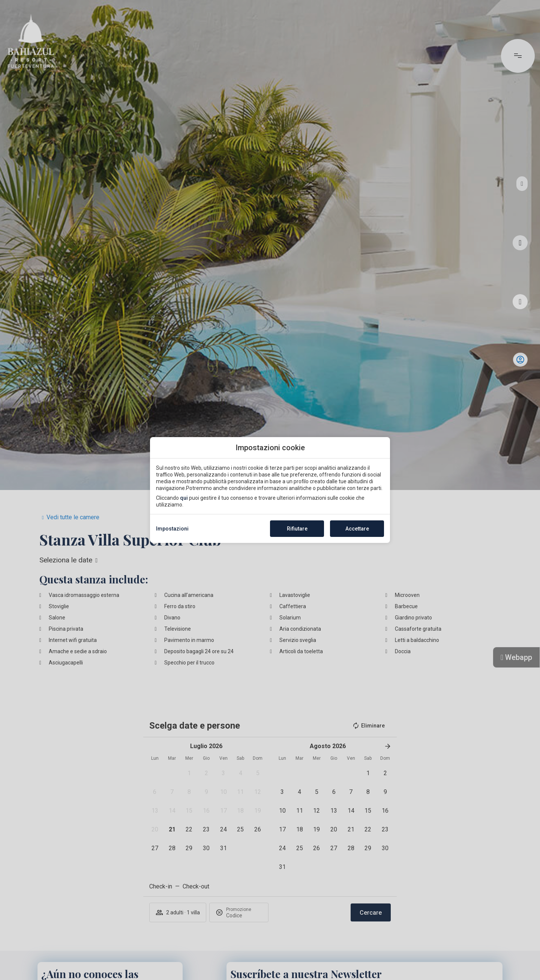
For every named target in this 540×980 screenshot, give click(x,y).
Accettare (357, 529)
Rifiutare (297, 529)
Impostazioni (172, 529)
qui (184, 498)
